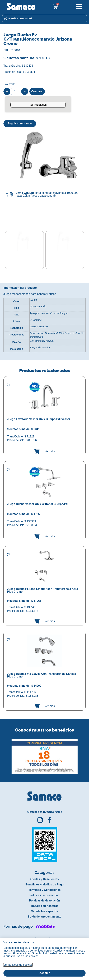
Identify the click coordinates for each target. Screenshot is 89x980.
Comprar (37, 91)
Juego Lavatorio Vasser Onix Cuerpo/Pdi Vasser (39, 419)
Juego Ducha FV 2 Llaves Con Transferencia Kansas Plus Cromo (41, 675)
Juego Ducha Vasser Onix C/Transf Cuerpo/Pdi (38, 504)
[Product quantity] (16, 91)
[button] (2, 753)
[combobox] (44, 18)
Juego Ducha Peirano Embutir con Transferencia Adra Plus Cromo (43, 590)
